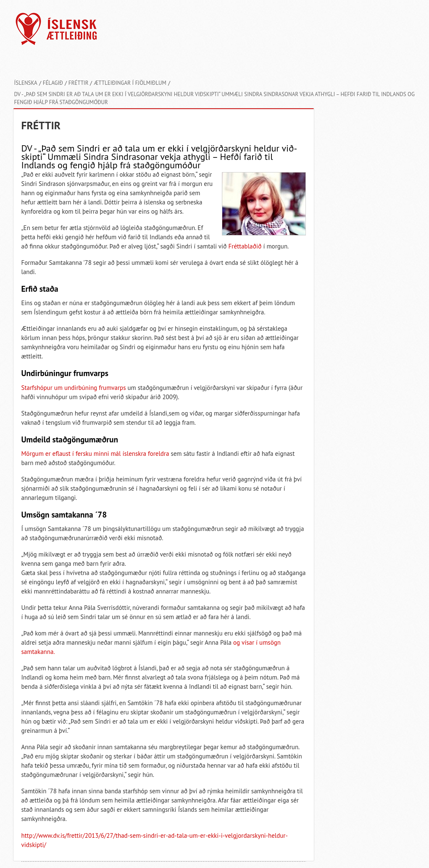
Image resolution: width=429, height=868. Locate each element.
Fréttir (79, 83)
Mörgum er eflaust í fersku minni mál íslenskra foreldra (95, 454)
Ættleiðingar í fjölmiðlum (130, 83)
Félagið (53, 83)
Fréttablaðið (245, 246)
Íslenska (26, 83)
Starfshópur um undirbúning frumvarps (74, 388)
